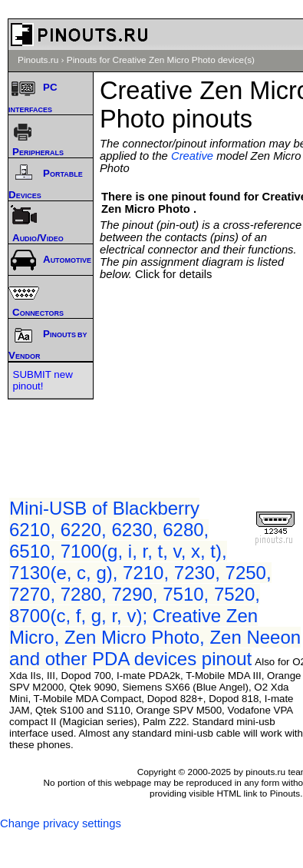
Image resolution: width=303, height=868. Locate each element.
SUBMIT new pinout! (43, 380)
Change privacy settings (61, 823)
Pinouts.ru (38, 60)
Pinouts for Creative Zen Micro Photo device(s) (161, 60)
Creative (192, 156)
